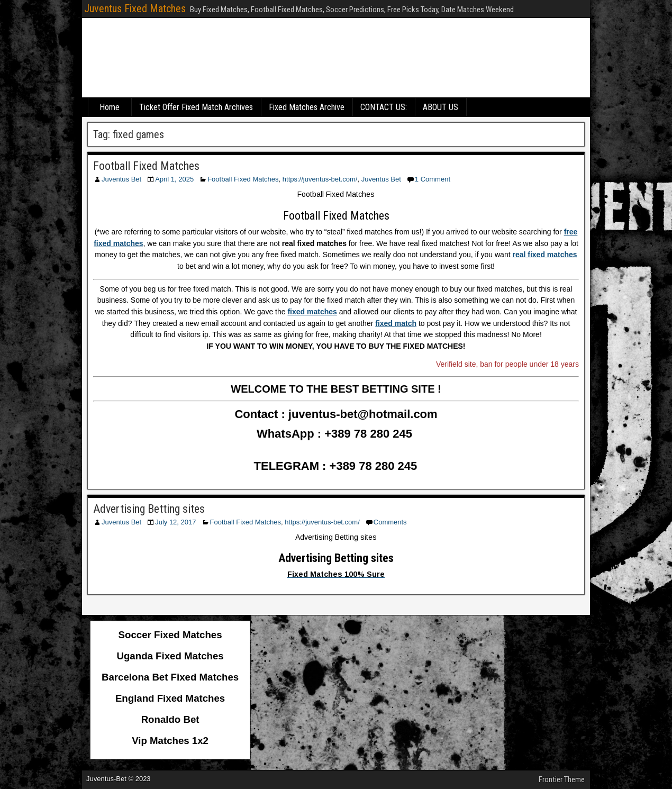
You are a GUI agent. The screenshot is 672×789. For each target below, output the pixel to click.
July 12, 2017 (175, 522)
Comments (390, 522)
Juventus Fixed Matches (135, 8)
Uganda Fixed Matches (170, 656)
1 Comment (433, 179)
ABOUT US (441, 107)
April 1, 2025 (174, 179)
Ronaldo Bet (170, 719)
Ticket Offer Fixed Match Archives (196, 107)
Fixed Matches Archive (307, 107)
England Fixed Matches (170, 698)
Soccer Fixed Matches (170, 635)
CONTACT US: (384, 107)
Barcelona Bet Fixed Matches (170, 677)
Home (110, 107)
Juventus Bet (121, 179)
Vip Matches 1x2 (170, 741)
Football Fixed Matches (146, 166)
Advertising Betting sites (149, 509)
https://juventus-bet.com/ (320, 179)
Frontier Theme (562, 779)
